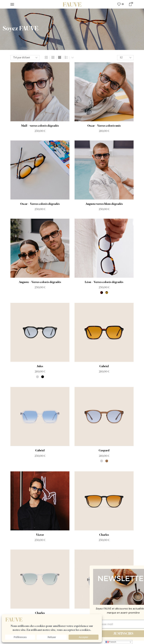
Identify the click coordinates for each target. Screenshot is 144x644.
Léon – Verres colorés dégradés (104, 282)
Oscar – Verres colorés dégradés (40, 204)
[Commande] (25, 58)
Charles (104, 535)
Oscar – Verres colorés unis (104, 126)
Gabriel (104, 366)
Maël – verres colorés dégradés (40, 126)
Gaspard (104, 451)
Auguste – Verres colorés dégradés (40, 282)
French (111, 642)
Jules (40, 366)
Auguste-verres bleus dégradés (104, 204)
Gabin (104, 613)
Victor (40, 535)
